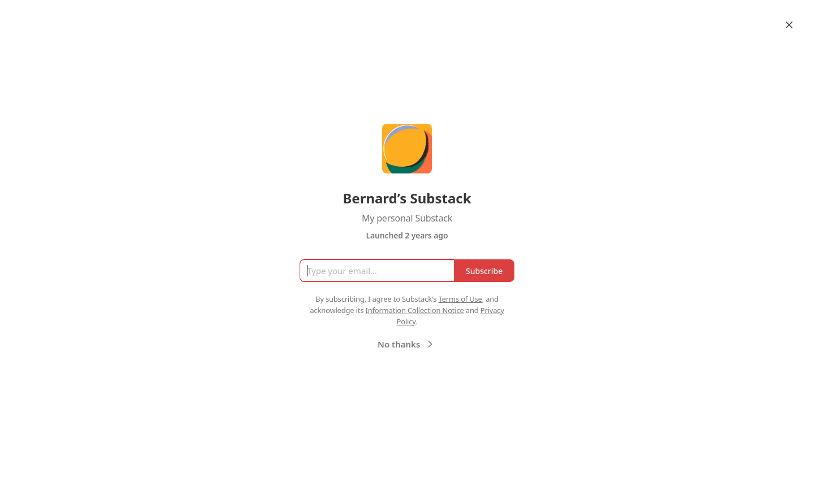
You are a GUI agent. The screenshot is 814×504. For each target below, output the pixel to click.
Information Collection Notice (414, 310)
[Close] (789, 25)
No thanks (407, 344)
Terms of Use (460, 299)
